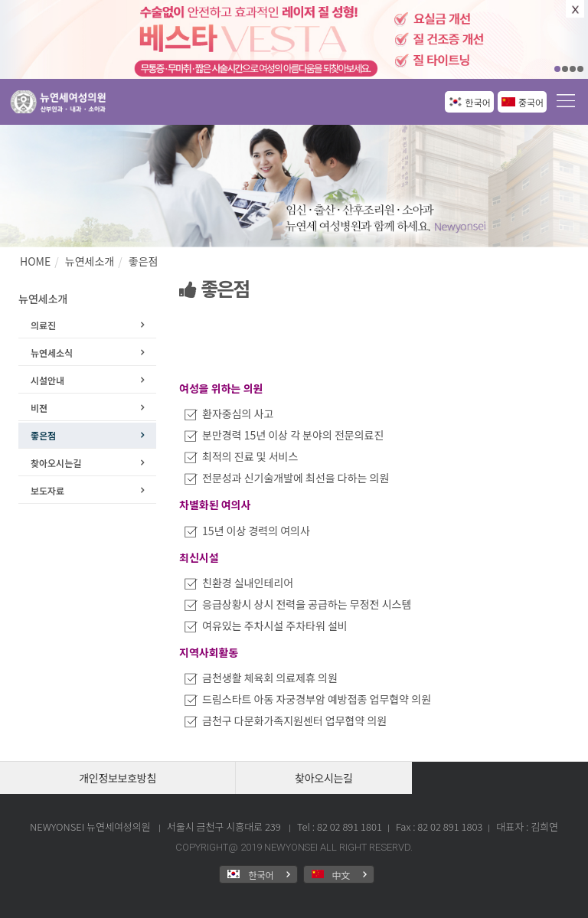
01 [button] (557, 69)
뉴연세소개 (90, 261)
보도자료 (47, 490)
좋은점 (144, 261)
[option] (294, 39)
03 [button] (573, 69)
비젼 (39, 408)
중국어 (531, 102)
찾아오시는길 (56, 463)
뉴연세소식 (52, 353)
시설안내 (47, 380)
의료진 (43, 325)
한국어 (478, 102)
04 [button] (580, 69)
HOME (35, 261)
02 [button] (565, 69)
